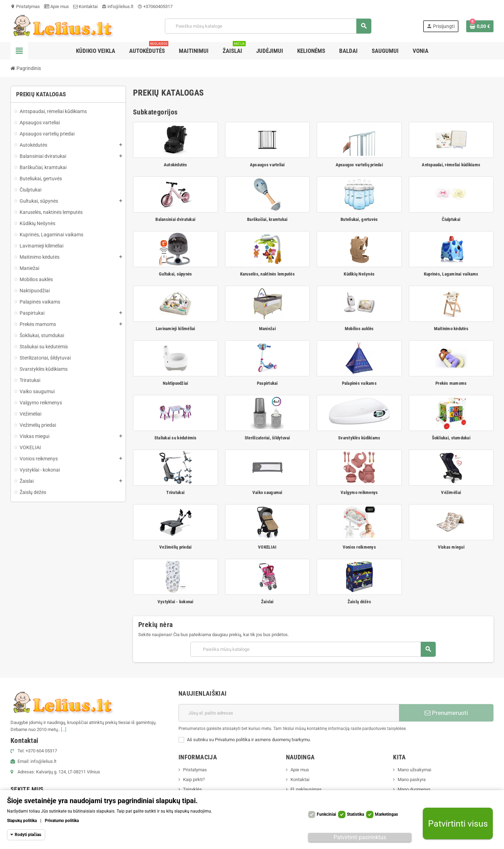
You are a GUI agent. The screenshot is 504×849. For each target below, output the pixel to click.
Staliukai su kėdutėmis (176, 438)
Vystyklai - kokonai (176, 602)
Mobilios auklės (359, 329)
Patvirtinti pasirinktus (360, 837)
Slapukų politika (22, 821)
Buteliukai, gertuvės (359, 219)
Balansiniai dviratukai (175, 219)
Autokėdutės (176, 165)
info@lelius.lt (118, 6)
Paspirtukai (267, 383)
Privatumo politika (62, 821)
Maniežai (267, 329)
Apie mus (57, 6)
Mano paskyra (412, 780)
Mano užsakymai (414, 770)
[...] (64, 729)
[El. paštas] (289, 713)
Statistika (355, 814)
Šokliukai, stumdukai (451, 438)
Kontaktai (85, 6)
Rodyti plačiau (28, 835)
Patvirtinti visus (458, 824)
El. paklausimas (306, 789)
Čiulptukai (451, 219)
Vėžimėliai (451, 492)
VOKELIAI (267, 547)
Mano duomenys (414, 789)
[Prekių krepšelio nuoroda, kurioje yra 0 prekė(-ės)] (480, 26)
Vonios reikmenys (359, 547)
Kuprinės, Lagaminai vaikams (451, 274)
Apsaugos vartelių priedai (359, 165)
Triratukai (175, 492)
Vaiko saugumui (267, 492)
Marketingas (386, 814)
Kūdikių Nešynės (359, 274)
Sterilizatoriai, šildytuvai (267, 438)
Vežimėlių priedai (175, 547)
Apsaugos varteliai (267, 165)
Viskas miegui (451, 547)
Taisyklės (192, 789)
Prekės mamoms (451, 383)
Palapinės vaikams (359, 383)
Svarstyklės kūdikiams (359, 438)
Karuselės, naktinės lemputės (267, 274)
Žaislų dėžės (359, 602)
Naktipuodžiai (175, 383)
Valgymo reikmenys (359, 492)
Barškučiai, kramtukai (267, 219)
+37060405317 (155, 6)
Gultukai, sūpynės (175, 274)
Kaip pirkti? (194, 780)
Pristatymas (25, 6)
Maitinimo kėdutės (451, 329)
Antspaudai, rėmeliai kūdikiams (451, 165)
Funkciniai (326, 814)
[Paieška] (268, 26)
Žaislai (267, 602)
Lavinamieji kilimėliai (176, 329)
